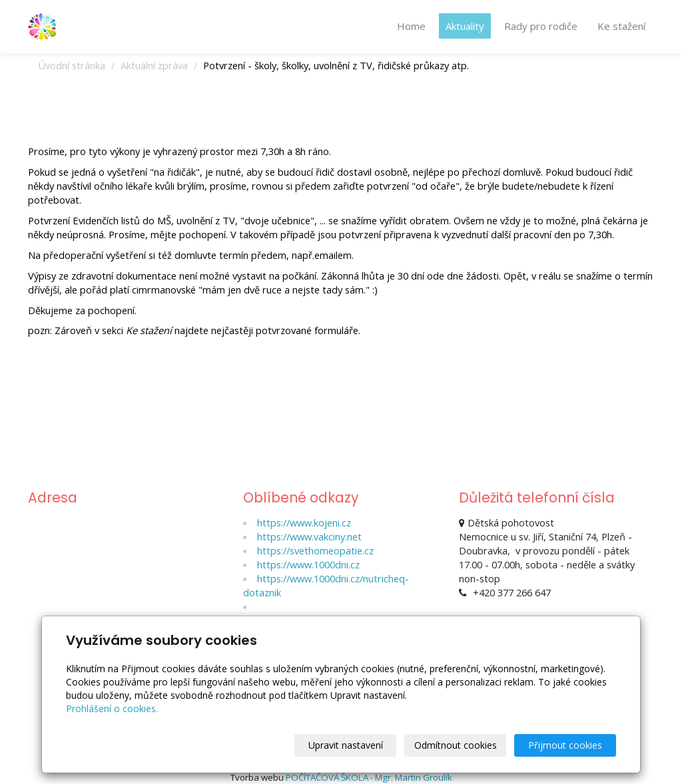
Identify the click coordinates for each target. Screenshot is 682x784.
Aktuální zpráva (154, 65)
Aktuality (465, 26)
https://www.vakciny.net (309, 536)
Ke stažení (621, 26)
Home (411, 26)
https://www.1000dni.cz (308, 564)
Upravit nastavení (346, 745)
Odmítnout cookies (456, 745)
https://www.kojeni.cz (304, 522)
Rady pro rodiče (541, 26)
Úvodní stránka (72, 65)
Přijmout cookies (565, 745)
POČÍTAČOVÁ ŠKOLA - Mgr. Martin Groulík (369, 777)
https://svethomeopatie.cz (315, 550)
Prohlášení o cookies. (112, 708)
